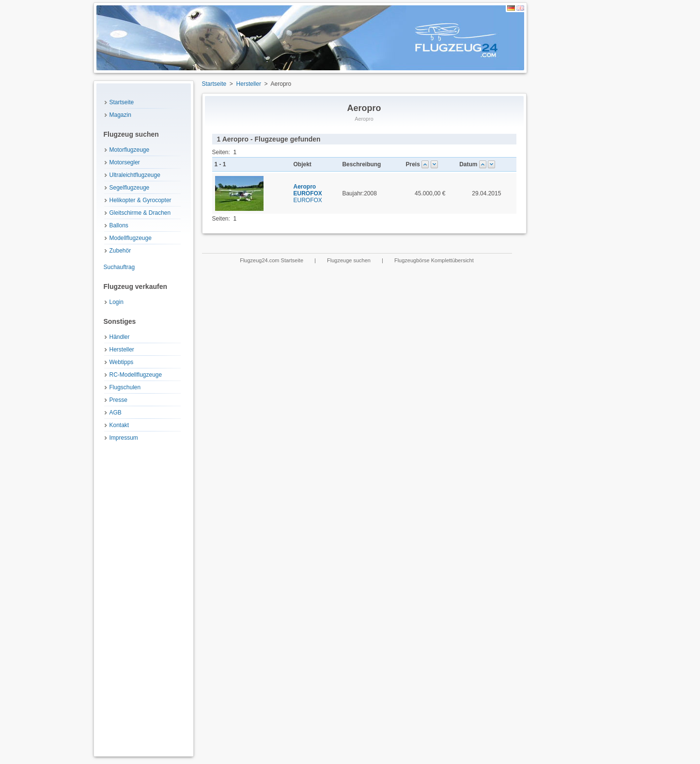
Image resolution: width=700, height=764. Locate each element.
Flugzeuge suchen (350, 260)
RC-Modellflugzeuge (136, 375)
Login (117, 302)
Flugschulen (125, 387)
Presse (118, 400)
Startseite (122, 102)
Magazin (120, 115)
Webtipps (122, 362)
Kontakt (119, 425)
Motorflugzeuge (130, 150)
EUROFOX (308, 193)
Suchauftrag (119, 267)
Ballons (119, 225)
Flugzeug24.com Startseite (272, 260)
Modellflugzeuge (131, 238)
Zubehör (120, 251)
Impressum (124, 438)
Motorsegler (125, 162)
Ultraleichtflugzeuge (135, 175)
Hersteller (122, 350)
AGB (116, 413)
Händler (120, 337)
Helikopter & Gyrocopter (140, 200)
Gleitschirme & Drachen (140, 213)
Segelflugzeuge (130, 188)
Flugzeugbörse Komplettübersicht (434, 260)
